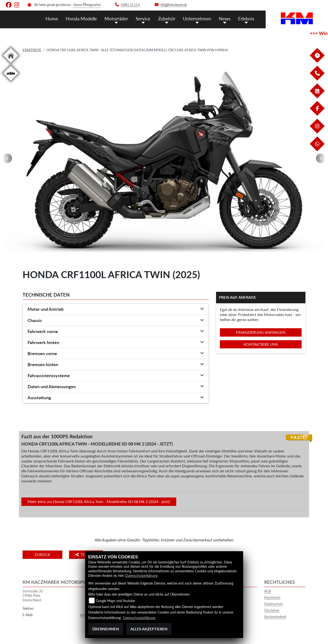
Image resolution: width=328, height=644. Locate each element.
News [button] (225, 19)
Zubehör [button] (167, 19)
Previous (7, 158)
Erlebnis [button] (246, 19)
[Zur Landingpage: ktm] (11, 81)
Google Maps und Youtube (115, 601)
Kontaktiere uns (261, 344)
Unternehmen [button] (197, 19)
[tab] (116, 309)
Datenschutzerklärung (141, 576)
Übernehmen (106, 629)
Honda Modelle (81, 19)
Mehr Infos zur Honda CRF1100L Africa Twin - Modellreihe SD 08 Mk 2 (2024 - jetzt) (99, 501)
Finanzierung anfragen (261, 332)
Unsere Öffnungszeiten (87, 5)
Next (321, 158)
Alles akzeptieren (149, 629)
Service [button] (143, 19)
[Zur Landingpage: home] (11, 64)
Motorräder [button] (116, 19)
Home (52, 19)
